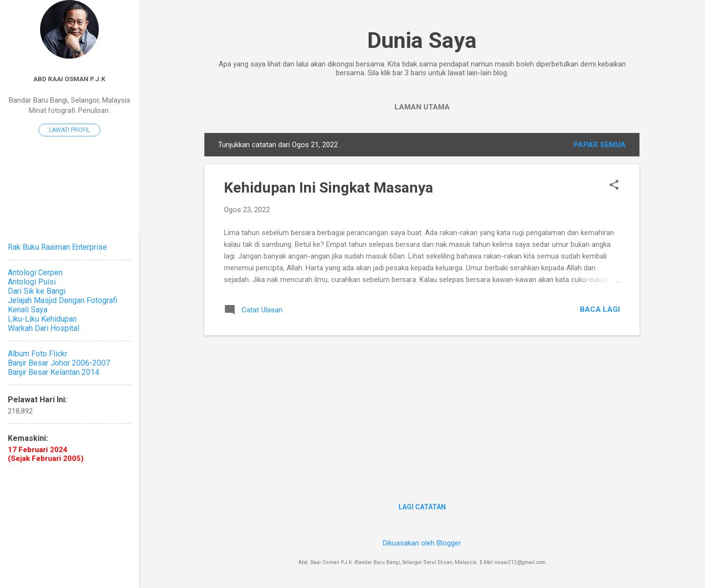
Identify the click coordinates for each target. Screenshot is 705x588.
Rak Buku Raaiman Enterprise (57, 247)
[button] (614, 186)
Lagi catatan (422, 507)
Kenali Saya (28, 310)
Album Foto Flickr (38, 354)
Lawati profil (69, 130)
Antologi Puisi (32, 282)
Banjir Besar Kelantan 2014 (54, 372)
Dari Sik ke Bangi (37, 291)
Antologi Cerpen (35, 272)
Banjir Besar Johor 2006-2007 (59, 363)
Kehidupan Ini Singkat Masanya (329, 187)
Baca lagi (600, 309)
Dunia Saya (422, 40)
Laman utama (422, 107)
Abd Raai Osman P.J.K (69, 79)
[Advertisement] (422, 412)
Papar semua (600, 145)
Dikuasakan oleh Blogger (422, 543)
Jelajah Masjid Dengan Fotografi (63, 300)
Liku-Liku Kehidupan (42, 319)
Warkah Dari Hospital (44, 328)
